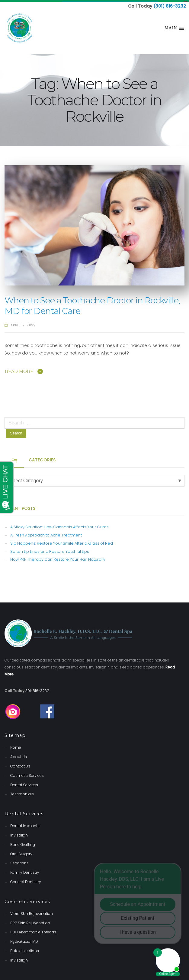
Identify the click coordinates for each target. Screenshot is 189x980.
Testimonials (22, 792)
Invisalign (19, 833)
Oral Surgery (21, 852)
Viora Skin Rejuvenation (32, 911)
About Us (19, 755)
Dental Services (24, 783)
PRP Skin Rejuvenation (30, 921)
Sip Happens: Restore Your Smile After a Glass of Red (62, 541)
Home (16, 746)
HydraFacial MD (24, 940)
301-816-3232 (37, 689)
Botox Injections (25, 949)
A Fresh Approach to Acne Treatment (46, 533)
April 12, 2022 (23, 323)
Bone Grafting (23, 842)
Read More (19, 370)
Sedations (19, 861)
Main (175, 26)
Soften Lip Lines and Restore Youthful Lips (50, 549)
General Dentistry (26, 880)
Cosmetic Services (27, 773)
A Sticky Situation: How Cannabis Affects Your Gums (59, 525)
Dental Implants (25, 824)
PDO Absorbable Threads (33, 930)
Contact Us (20, 764)
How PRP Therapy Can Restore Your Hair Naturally (58, 558)
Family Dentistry (25, 871)
